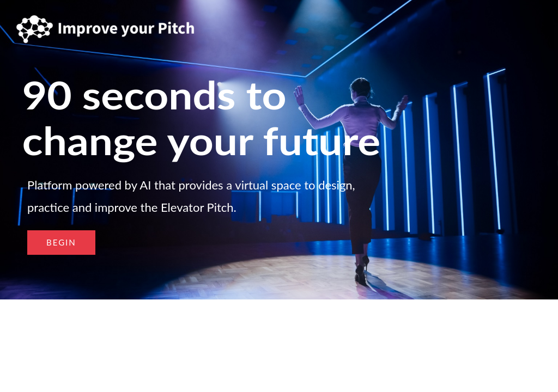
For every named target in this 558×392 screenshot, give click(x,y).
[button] (61, 243)
